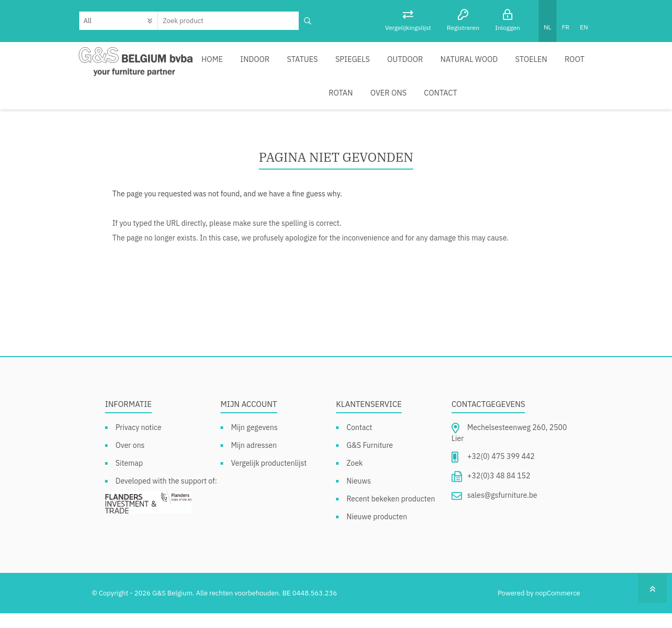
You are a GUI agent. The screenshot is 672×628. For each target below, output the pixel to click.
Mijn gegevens (254, 442)
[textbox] (229, 21)
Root (564, 62)
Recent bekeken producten (391, 514)
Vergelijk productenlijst (269, 478)
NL (548, 27)
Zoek (355, 478)
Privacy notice (138, 442)
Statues (307, 62)
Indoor (262, 62)
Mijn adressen (254, 460)
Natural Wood (465, 62)
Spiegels (355, 62)
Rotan (287, 103)
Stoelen (524, 62)
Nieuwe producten (377, 531)
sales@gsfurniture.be (502, 510)
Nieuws (359, 496)
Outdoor (404, 62)
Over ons (332, 103)
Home (222, 62)
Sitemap (129, 478)
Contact (381, 103)
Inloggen (508, 28)
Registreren (463, 28)
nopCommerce (558, 608)
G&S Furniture (370, 460)
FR (565, 27)
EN (584, 27)
